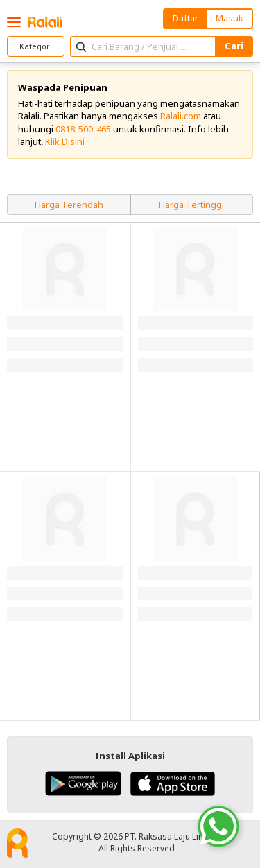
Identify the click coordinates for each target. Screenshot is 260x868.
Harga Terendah (69, 205)
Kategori (36, 46)
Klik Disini (65, 141)
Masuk (229, 18)
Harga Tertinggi (191, 205)
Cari (234, 46)
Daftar (185, 18)
